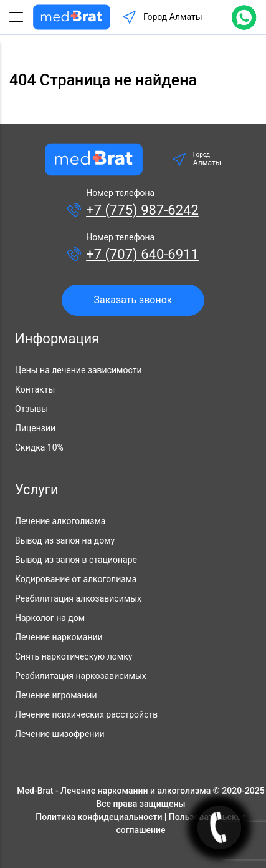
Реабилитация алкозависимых (78, 598)
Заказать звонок (133, 300)
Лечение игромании (56, 695)
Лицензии (35, 428)
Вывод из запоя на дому (65, 540)
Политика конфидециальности (99, 817)
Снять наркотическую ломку (74, 656)
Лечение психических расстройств (86, 714)
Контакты (35, 389)
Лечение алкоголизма (60, 521)
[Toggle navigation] (21, 17)
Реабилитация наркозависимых (81, 676)
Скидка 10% (39, 447)
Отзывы (31, 409)
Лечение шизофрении (60, 734)
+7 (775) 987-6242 (142, 210)
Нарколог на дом (50, 618)
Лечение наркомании (59, 637)
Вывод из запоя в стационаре (76, 560)
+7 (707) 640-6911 (142, 254)
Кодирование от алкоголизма (76, 579)
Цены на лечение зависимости (78, 370)
